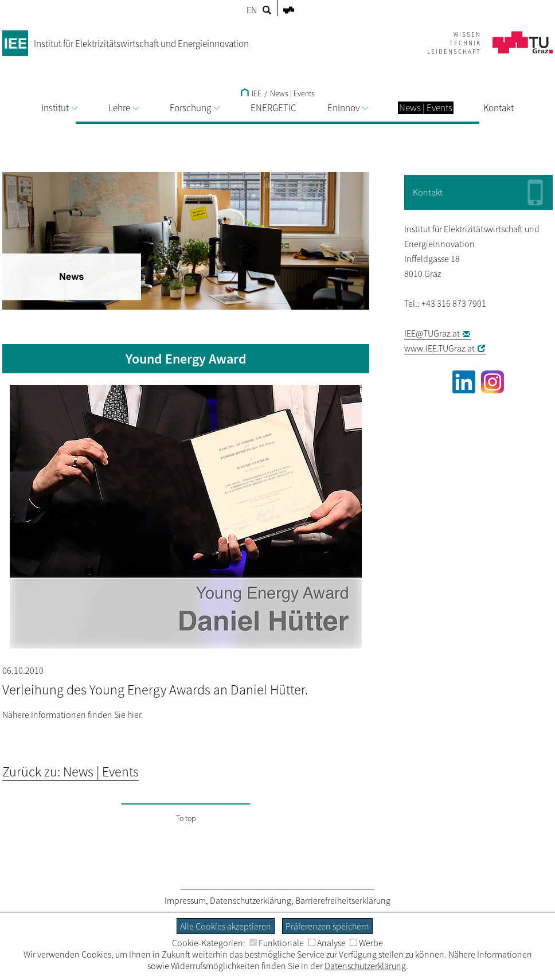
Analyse (327, 943)
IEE (251, 93)
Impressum (185, 900)
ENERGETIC (273, 108)
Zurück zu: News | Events (71, 772)
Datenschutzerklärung (251, 900)
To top (186, 818)
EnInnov (348, 108)
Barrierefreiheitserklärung (343, 900)
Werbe (366, 943)
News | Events (292, 93)
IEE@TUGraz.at (432, 333)
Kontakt (499, 108)
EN (252, 10)
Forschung (195, 108)
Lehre (124, 108)
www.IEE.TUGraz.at (439, 348)
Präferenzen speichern (327, 926)
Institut (59, 108)
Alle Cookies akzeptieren (226, 926)
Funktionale (277, 943)
